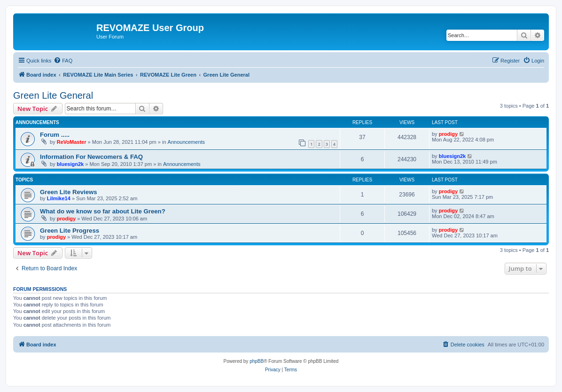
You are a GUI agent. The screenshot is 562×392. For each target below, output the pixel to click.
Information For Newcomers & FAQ (91, 157)
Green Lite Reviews (69, 192)
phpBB (257, 361)
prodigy (448, 134)
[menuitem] (63, 61)
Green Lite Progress (70, 231)
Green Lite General (53, 95)
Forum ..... (55, 135)
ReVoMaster (72, 142)
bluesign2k (70, 164)
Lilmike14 (59, 198)
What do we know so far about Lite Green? (103, 211)
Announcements (187, 142)
